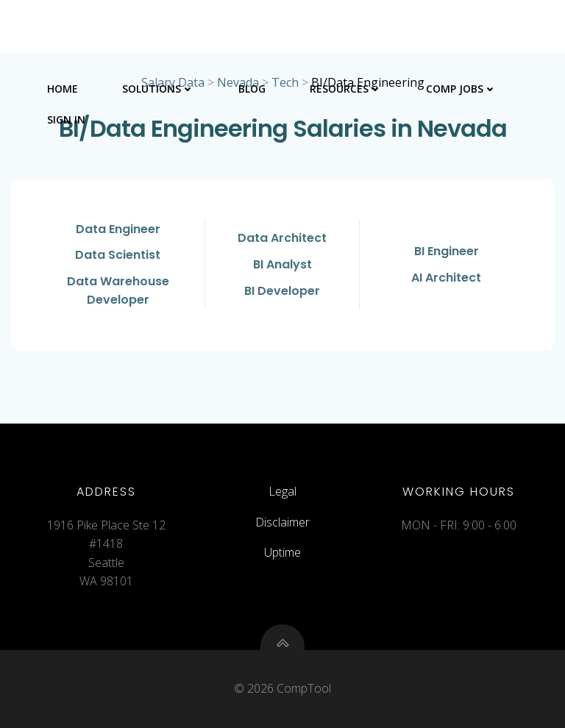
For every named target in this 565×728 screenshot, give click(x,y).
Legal (282, 491)
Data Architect (282, 238)
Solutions (158, 89)
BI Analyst (282, 264)
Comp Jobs (461, 89)
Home (63, 89)
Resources (346, 89)
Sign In (66, 119)
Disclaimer (282, 522)
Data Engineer (118, 229)
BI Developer (282, 291)
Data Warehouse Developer (118, 291)
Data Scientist (118, 255)
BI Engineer (447, 251)
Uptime (282, 552)
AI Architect (446, 278)
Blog (252, 89)
